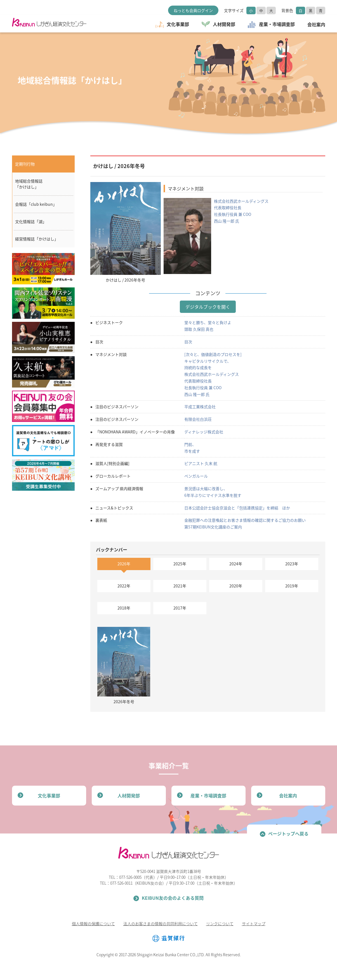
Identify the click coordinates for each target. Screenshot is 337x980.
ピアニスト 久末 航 (201, 463)
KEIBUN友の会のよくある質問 (173, 898)
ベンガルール (196, 476)
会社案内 (288, 795)
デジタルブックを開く (208, 307)
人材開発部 (129, 795)
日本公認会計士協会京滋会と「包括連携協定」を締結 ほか (237, 508)
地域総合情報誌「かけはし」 (29, 184)
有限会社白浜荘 (198, 419)
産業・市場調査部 (208, 795)
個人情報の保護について (93, 924)
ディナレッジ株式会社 (204, 432)
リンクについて (220, 924)
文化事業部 (49, 795)
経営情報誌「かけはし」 (37, 239)
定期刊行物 (25, 164)
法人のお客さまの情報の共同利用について (161, 924)
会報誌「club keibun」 (36, 204)
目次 (188, 342)
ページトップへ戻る (288, 833)
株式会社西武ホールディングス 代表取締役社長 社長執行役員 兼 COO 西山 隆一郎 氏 (241, 211)
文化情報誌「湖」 (31, 221)
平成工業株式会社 (200, 407)
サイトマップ (254, 924)
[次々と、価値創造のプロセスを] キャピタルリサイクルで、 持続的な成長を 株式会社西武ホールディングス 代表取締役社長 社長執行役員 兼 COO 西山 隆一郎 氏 (213, 374)
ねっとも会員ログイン (193, 10)
